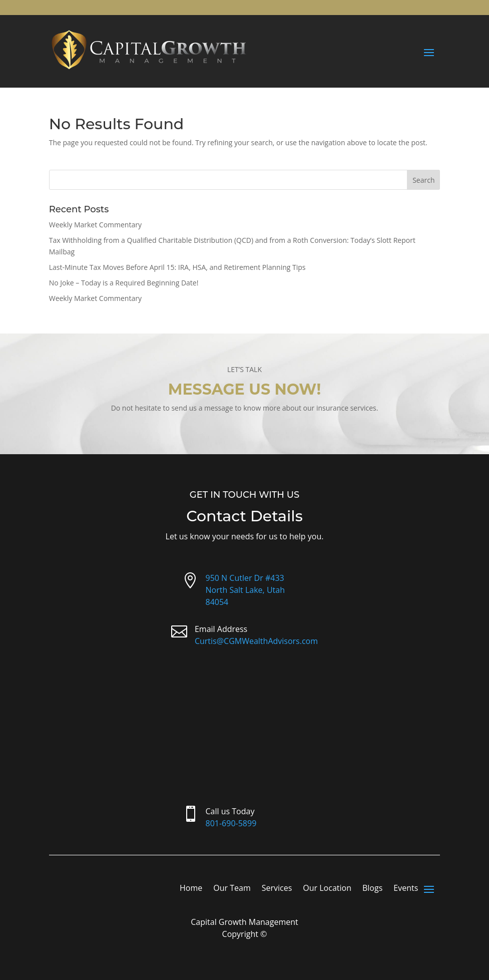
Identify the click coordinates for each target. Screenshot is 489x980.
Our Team (232, 889)
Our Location (327, 889)
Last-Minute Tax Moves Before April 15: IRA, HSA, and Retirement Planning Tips (177, 267)
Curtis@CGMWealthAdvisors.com (256, 641)
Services (277, 889)
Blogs (372, 889)
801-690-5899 (231, 823)
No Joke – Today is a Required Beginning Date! (124, 283)
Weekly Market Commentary (95, 225)
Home (191, 889)
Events (406, 889)
